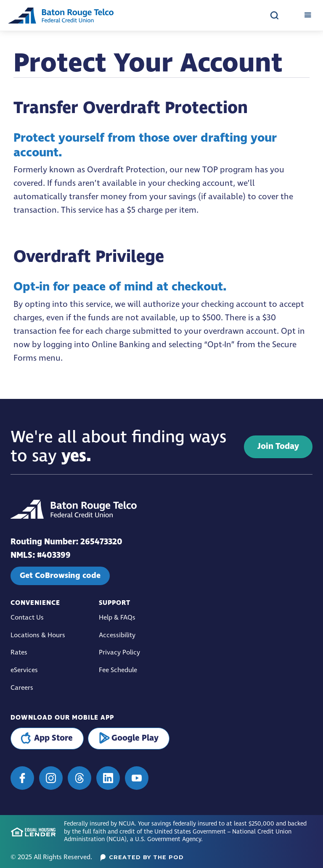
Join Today (278, 447)
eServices (24, 670)
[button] (308, 15)
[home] (61, 15)
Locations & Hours (38, 635)
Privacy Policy (119, 653)
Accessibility (117, 635)
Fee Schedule (118, 670)
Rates (19, 653)
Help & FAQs (117, 618)
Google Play (135, 738)
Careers (22, 688)
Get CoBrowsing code (60, 575)
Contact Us (27, 618)
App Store (53, 738)
